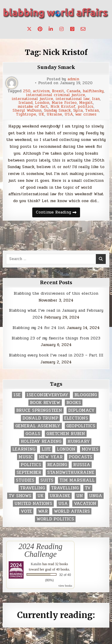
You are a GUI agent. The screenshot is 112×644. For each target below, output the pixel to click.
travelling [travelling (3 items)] (65, 488)
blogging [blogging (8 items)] (86, 395)
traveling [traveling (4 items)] (33, 488)
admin (73, 79)
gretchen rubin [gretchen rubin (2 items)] (66, 434)
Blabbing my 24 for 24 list (39, 328)
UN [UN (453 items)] (80, 496)
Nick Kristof (63, 107)
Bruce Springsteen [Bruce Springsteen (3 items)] (39, 410)
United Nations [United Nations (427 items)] (33, 504)
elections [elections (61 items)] (76, 418)
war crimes (86, 114)
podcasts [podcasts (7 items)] (80, 457)
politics (86, 107)
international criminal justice (56, 95)
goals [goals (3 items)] (33, 434)
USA (69, 114)
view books (65, 586)
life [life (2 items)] (46, 449)
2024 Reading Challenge (40, 550)
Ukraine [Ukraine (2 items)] (60, 496)
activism (41, 91)
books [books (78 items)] (74, 403)
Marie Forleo (64, 103)
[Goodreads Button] (72, 29)
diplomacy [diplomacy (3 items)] (81, 410)
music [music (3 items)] (26, 457)
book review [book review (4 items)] (45, 403)
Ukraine (54, 114)
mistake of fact (33, 107)
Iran (96, 99)
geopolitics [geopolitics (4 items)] (81, 426)
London (42, 103)
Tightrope (26, 114)
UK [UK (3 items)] (40, 496)
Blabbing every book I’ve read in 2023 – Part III (56, 355)
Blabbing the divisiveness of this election (56, 293)
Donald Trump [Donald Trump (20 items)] (40, 418)
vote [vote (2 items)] (26, 511)
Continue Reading (58, 213)
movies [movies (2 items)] (90, 449)
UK (41, 114)
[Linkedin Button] (51, 29)
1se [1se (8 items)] (17, 395)
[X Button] (29, 29)
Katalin (36, 564)
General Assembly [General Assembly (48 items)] (38, 426)
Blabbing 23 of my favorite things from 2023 (56, 338)
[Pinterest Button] (40, 29)
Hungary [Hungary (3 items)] (79, 441)
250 (27, 91)
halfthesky (93, 91)
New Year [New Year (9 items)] (51, 457)
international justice (32, 99)
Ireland (26, 103)
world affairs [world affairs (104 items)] (72, 511)
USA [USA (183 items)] (63, 504)
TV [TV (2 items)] (88, 488)
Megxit (86, 103)
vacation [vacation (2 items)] (85, 504)
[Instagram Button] (62, 29)
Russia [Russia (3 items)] (82, 465)
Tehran (92, 111)
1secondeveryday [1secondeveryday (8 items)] (47, 395)
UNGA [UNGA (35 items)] (96, 496)
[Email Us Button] (83, 29)
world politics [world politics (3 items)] (55, 519)
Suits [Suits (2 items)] (47, 480)
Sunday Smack (56, 67)
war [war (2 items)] (43, 511)
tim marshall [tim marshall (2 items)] (77, 480)
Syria (78, 111)
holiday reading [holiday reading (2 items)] (41, 441)
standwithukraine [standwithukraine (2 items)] (71, 472)
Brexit (58, 91)
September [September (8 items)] (29, 472)
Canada (73, 91)
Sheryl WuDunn (27, 111)
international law (73, 99)
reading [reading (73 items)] (57, 465)
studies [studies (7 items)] (25, 480)
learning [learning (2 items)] (24, 449)
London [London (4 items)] (66, 449)
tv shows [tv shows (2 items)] (20, 496)
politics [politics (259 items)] (31, 465)
